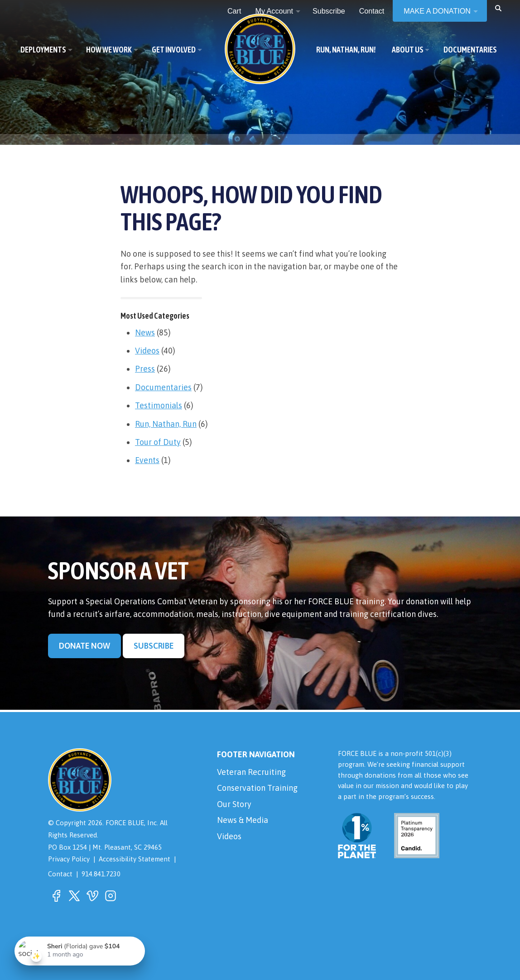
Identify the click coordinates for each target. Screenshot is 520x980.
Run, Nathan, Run (166, 424)
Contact (60, 874)
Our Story (234, 804)
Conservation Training (257, 788)
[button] (498, 8)
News (145, 332)
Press (145, 369)
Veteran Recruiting (251, 772)
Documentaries (163, 387)
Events (147, 460)
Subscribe (154, 646)
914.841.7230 (101, 874)
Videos (147, 351)
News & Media (243, 820)
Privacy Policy (69, 859)
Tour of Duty (158, 442)
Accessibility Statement (135, 859)
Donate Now (84, 646)
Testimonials (159, 405)
